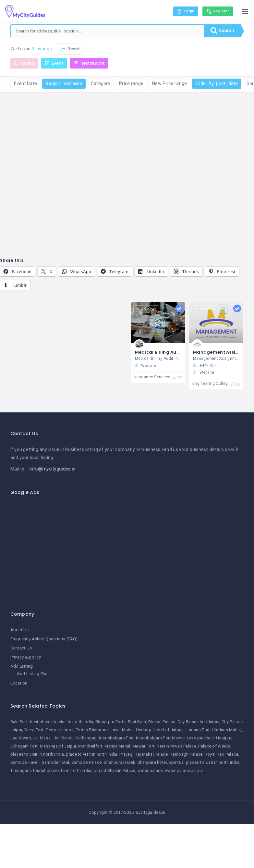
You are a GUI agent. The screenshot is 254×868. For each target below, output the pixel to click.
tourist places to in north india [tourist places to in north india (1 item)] (62, 770)
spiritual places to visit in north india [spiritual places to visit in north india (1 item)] (204, 762)
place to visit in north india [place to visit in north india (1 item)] (91, 754)
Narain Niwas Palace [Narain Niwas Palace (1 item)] (176, 746)
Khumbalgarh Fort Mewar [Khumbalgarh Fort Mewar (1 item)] (160, 738)
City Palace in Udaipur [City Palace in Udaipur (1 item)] (198, 722)
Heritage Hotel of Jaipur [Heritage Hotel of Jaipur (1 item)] (159, 730)
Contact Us (21, 648)
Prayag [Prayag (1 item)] (126, 754)
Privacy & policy (26, 657)
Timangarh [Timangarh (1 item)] (21, 770)
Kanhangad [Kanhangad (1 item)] (86, 738)
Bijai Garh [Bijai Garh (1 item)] (137, 722)
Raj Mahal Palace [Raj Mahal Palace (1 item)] (151, 754)
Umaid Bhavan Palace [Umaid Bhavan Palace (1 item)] (114, 770)
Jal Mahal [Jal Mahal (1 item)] (63, 738)
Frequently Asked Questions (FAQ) (44, 639)
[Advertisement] (130, 550)
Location (19, 683)
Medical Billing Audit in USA (167, 352)
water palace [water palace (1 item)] (150, 770)
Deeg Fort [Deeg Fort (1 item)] (34, 730)
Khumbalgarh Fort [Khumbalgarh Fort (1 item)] (116, 738)
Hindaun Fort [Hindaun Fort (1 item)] (197, 730)
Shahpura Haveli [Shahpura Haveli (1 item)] (120, 762)
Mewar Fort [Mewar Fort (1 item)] (143, 746)
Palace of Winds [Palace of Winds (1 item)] (214, 746)
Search (221, 31)
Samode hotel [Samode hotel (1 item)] (55, 762)
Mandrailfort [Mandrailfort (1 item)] (90, 746)
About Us (20, 630)
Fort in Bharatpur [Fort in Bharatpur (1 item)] (92, 730)
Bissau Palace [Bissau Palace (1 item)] (162, 722)
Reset (70, 49)
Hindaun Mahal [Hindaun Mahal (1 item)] (226, 730)
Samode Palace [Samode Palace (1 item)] (87, 762)
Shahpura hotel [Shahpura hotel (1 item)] (152, 762)
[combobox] (107, 31)
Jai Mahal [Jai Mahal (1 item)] (42, 738)
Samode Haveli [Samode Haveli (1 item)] (25, 762)
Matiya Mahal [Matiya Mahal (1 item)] (117, 746)
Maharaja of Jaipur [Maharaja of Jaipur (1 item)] (58, 746)
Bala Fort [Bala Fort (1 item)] (19, 722)
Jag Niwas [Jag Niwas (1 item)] (21, 738)
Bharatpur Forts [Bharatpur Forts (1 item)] (110, 722)
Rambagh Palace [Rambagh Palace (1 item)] (186, 754)
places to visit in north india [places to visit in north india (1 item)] (37, 754)
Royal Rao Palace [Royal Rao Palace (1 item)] (221, 754)
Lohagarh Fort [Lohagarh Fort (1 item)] (24, 746)
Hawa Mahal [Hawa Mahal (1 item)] (122, 730)
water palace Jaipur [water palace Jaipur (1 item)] (184, 770)
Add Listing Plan (33, 674)
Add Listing (22, 667)
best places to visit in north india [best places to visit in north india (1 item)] (62, 722)
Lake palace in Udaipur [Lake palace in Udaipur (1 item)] (209, 738)
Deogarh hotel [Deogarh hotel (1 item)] (60, 730)
